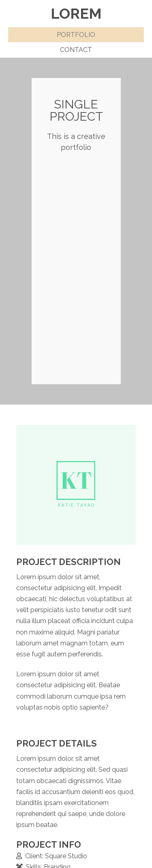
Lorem (76, 13)
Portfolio (76, 35)
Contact (76, 50)
